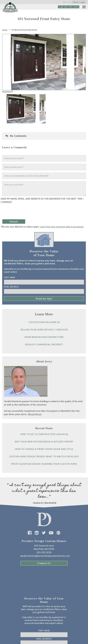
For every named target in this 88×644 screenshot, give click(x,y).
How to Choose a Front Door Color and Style (44, 449)
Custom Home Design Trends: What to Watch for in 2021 (44, 456)
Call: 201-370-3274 (69, 7)
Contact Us (44, 563)
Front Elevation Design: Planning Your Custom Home (44, 464)
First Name (9, 277)
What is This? (67, 2)
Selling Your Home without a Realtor (44, 330)
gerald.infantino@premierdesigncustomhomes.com (45, 556)
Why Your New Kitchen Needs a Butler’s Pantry (44, 442)
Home (5, 30)
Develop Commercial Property (44, 345)
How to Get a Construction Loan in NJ (44, 434)
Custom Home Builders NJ (44, 322)
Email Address (11, 287)
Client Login (79, 2)
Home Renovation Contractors (44, 337)
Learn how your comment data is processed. (62, 227)
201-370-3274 (44, 552)
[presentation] (23, 212)
